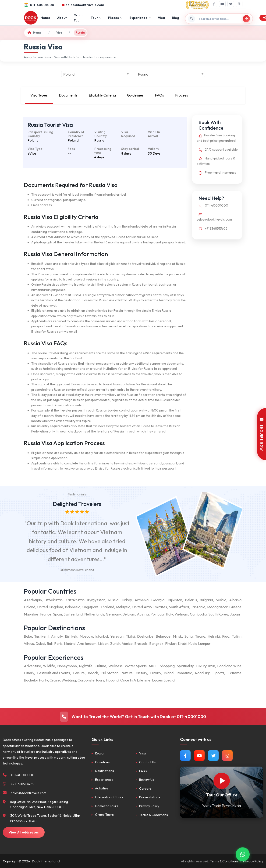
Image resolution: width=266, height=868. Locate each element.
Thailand (107, 607)
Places (115, 18)
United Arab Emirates (150, 607)
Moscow (86, 636)
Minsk (177, 636)
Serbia (221, 600)
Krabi (182, 643)
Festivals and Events (54, 673)
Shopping (167, 666)
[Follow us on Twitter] (213, 756)
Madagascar (217, 607)
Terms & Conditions (154, 815)
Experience (140, 18)
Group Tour (79, 18)
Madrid (70, 643)
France (46, 614)
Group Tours (104, 815)
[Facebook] (214, 4)
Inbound (112, 680)
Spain (57, 614)
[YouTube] (222, 4)
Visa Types (39, 95)
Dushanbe (145, 636)
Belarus (191, 600)
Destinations (105, 771)
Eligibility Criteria (102, 95)
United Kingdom (50, 607)
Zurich (115, 643)
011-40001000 (212, 205)
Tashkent (41, 636)
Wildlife (49, 666)
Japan (235, 614)
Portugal (157, 614)
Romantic (184, 673)
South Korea (218, 614)
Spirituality (185, 666)
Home (45, 18)
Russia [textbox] (143, 74)
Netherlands (94, 614)
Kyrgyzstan (96, 600)
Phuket (171, 643)
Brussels (141, 643)
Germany (113, 614)
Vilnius (29, 643)
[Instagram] (239, 4)
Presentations (150, 797)
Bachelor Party (36, 680)
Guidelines (135, 95)
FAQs (159, 95)
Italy (169, 614)
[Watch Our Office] (222, 781)
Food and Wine (229, 666)
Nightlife (86, 666)
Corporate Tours (91, 680)
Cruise (55, 680)
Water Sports (136, 666)
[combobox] (96, 74)
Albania (235, 600)
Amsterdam (87, 643)
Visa (161, 18)
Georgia (158, 600)
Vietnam (181, 614)
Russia (113, 600)
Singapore (90, 607)
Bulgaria (206, 600)
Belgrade (163, 636)
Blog (176, 18)
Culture (100, 666)
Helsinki (214, 636)
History (141, 673)
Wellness (115, 666)
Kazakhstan (75, 600)
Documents (68, 95)
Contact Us (147, 762)
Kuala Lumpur (199, 643)
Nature (127, 673)
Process (182, 95)
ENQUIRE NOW (262, 434)
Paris (58, 643)
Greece (235, 607)
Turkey (126, 600)
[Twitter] (231, 4)
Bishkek (71, 636)
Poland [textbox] (69, 74)
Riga (226, 636)
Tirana (200, 636)
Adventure (32, 666)
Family (29, 673)
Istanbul (102, 636)
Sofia (188, 636)
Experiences (104, 780)
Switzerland (73, 614)
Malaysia (123, 607)
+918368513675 (212, 228)
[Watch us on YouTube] (199, 756)
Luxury (156, 673)
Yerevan (117, 636)
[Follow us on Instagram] (227, 756)
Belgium (129, 614)
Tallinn (237, 636)
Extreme (234, 673)
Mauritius (31, 614)
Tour (96, 18)
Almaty (57, 636)
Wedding (69, 680)
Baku (28, 636)
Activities (102, 788)
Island (169, 673)
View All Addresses (24, 832)
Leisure (79, 673)
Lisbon (103, 643)
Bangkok (156, 643)
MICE (153, 666)
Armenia (142, 600)
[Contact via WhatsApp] (243, 854)
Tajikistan (175, 600)
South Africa (179, 607)
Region (100, 753)
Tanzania (198, 607)
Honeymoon (67, 666)
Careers (145, 788)
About (62, 18)
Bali (50, 643)
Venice (127, 643)
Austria (143, 614)
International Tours (109, 797)
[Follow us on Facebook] (185, 756)
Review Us (147, 780)
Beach (93, 673)
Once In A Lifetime (135, 680)
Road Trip (203, 673)
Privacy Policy (149, 806)
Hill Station (110, 673)
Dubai (40, 643)
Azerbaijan (33, 600)
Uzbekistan (53, 600)
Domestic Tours (107, 806)
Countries (102, 762)
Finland (30, 607)
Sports (219, 673)
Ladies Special (164, 680)
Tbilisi (130, 636)
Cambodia (198, 614)
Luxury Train (205, 666)
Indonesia (73, 607)
